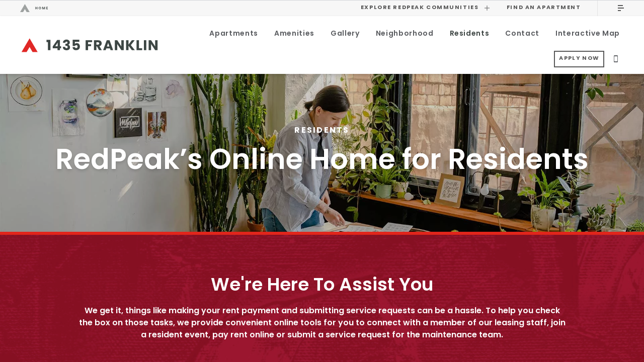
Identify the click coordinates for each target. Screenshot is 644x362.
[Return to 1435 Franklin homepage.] (90, 46)
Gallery (345, 34)
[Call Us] (616, 61)
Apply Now (579, 61)
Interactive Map (588, 34)
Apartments (234, 34)
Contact (522, 34)
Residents (470, 34)
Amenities (294, 34)
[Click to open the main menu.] (621, 8)
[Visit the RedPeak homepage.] (182, 8)
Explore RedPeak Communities (426, 8)
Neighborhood (405, 34)
